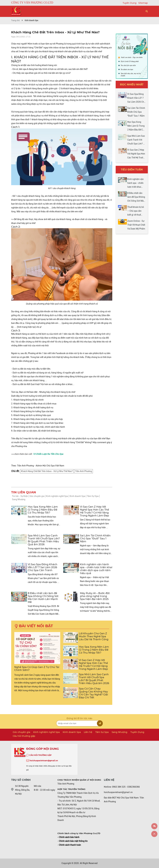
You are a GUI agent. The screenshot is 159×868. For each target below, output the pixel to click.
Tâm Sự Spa (93, 496)
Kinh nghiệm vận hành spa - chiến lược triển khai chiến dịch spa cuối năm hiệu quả (96, 569)
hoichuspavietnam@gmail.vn (44, 761)
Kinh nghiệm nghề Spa (57, 496)
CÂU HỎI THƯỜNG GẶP (40, 755)
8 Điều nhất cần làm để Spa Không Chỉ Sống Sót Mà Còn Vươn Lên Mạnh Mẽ (43, 598)
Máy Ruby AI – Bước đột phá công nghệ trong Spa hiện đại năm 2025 (95, 596)
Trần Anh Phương (84, 471)
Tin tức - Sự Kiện (20, 496)
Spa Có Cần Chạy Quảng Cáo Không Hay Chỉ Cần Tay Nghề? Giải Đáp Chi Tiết (93, 693)
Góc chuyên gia (37, 496)
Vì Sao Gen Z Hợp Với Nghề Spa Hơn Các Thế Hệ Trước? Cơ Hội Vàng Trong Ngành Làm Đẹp (94, 511)
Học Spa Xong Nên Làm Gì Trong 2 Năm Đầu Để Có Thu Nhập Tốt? (43, 510)
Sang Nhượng (19, 499)
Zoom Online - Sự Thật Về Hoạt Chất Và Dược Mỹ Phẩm (136, 225)
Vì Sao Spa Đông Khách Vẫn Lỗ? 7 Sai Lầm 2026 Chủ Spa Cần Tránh (43, 567)
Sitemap (143, 3)
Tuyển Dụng (130, 3)
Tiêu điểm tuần (132, 170)
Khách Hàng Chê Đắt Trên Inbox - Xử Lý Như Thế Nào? (47, 471)
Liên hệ (88, 732)
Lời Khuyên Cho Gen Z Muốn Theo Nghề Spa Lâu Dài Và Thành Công (94, 636)
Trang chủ (15, 20)
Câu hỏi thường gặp (24, 736)
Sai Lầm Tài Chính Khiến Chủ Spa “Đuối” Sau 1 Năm (95, 539)
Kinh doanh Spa (31, 20)
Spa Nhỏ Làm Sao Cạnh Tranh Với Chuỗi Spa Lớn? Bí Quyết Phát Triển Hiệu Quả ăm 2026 (44, 540)
